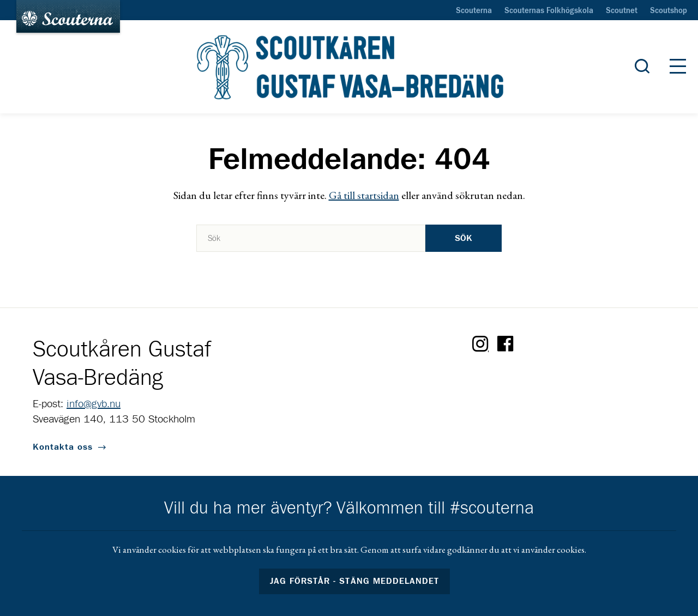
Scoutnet (622, 11)
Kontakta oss (63, 447)
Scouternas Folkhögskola (549, 11)
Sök (464, 238)
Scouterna (474, 11)
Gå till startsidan (364, 195)
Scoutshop (669, 11)
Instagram (480, 344)
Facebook (506, 344)
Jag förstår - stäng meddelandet (354, 581)
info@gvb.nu (94, 404)
